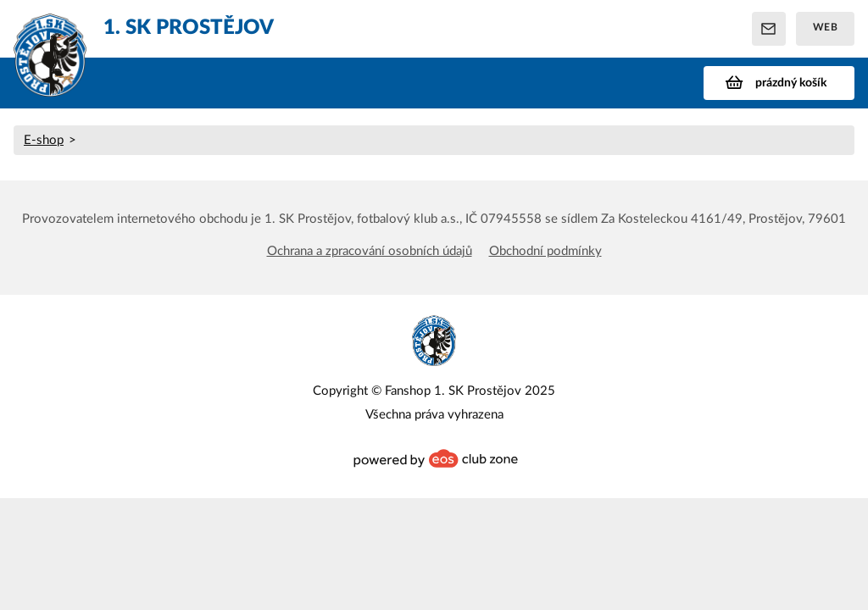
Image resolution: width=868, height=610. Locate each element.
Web (826, 27)
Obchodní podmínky (545, 251)
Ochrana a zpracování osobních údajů (370, 251)
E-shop (44, 140)
